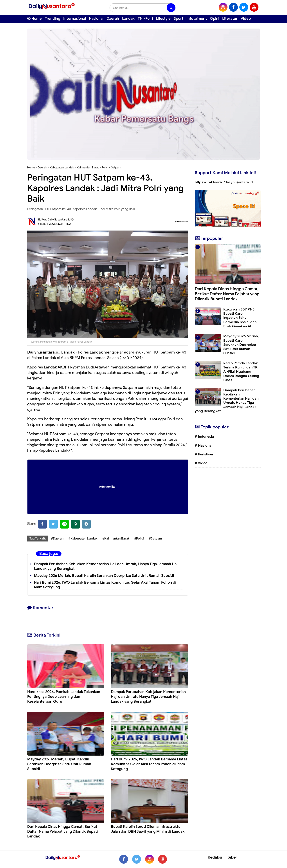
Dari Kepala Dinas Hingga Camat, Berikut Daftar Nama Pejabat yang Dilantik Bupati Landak (62, 831)
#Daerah (57, 539)
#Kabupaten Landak (83, 539)
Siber (232, 857)
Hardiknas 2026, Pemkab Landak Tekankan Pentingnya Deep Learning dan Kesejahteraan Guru (64, 697)
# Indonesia (204, 437)
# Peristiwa (204, 454)
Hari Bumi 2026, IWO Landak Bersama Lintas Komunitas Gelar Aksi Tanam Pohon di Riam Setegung (149, 764)
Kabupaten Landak (62, 167)
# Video (201, 463)
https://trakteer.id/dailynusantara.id (224, 182)
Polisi (105, 167)
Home (34, 19)
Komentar (182, 221)
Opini (215, 19)
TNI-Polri (145, 19)
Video (246, 19)
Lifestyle (163, 19)
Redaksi (215, 857)
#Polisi (139, 539)
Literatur (230, 19)
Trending (52, 19)
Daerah (113, 19)
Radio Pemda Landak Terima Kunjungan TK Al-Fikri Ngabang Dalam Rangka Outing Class (241, 372)
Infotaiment (197, 19)
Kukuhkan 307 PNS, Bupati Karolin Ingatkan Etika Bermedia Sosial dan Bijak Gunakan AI (240, 318)
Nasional (96, 19)
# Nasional (204, 446)
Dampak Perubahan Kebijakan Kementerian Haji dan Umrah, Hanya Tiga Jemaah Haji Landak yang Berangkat (106, 566)
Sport (179, 19)
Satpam (116, 167)
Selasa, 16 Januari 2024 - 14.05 (55, 224)
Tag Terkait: (38, 539)
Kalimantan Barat (88, 167)
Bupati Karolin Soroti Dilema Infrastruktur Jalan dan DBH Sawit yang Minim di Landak (148, 829)
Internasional (75, 19)
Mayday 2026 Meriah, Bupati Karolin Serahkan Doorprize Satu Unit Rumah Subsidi (104, 576)
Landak (128, 19)
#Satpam (155, 539)
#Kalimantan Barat (116, 539)
